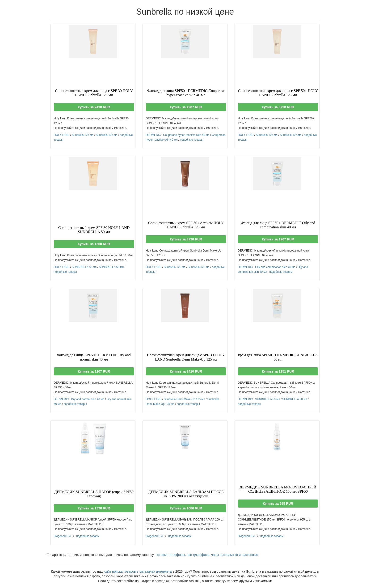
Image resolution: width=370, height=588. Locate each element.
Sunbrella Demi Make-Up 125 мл (184, 399)
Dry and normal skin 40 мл (88, 399)
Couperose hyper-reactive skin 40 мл (186, 135)
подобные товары (192, 140)
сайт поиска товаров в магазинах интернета (138, 571)
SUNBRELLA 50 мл (84, 267)
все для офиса (198, 555)
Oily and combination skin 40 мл (275, 267)
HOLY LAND (62, 135)
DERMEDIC (153, 135)
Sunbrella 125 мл (83, 135)
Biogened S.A (62, 536)
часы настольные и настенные (235, 555)
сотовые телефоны (170, 555)
